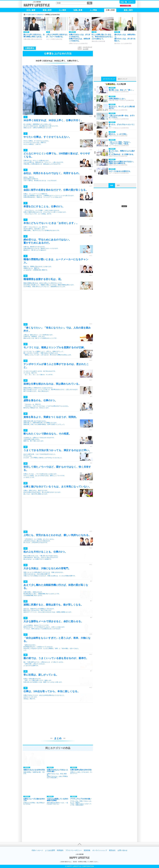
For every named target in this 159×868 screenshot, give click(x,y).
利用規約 (60, 850)
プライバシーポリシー (74, 850)
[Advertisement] (58, 307)
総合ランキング (123, 79)
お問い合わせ (122, 850)
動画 (112, 185)
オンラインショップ (100, 850)
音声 (118, 185)
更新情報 (87, 850)
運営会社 (112, 850)
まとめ (58, 738)
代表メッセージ (37, 850)
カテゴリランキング (109, 79)
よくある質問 (50, 850)
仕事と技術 (31, 15)
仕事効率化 (40, 15)
